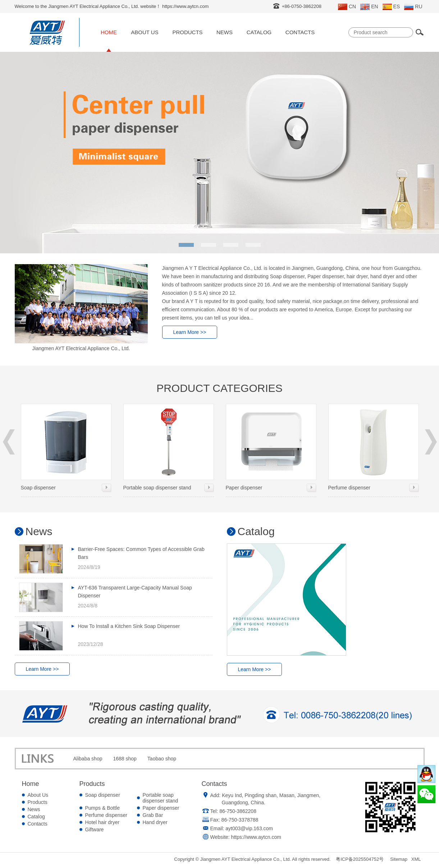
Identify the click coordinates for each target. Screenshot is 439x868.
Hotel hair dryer (102, 822)
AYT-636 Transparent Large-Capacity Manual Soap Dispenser (135, 592)
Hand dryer (155, 822)
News (225, 32)
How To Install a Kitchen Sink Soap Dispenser (129, 626)
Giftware (95, 829)
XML (416, 859)
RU (413, 7)
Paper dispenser (271, 447)
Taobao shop (162, 759)
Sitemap (399, 859)
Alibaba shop (88, 759)
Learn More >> (190, 332)
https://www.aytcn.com (256, 837)
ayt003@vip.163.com (249, 828)
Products (187, 32)
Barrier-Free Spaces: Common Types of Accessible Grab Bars (141, 553)
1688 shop (125, 759)
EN (369, 7)
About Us (145, 32)
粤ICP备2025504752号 (360, 859)
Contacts (300, 32)
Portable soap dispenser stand (169, 447)
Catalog (259, 32)
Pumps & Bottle (103, 808)
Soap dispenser (66, 447)
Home (109, 32)
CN (347, 7)
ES (391, 7)
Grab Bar (153, 815)
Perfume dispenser (374, 447)
